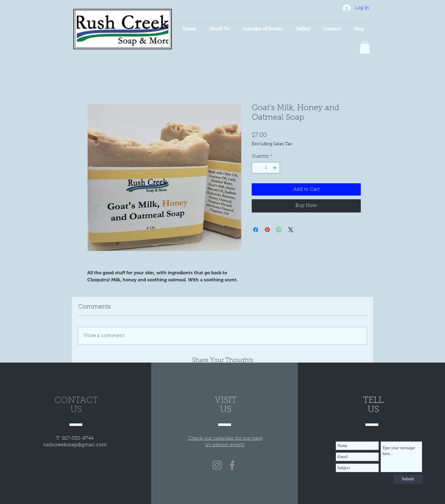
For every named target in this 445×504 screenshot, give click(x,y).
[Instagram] (217, 465)
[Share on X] (291, 230)
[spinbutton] (266, 168)
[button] (365, 47)
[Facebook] (232, 465)
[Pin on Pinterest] (267, 230)
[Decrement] (256, 168)
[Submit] (408, 479)
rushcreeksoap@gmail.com (75, 445)
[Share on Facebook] (256, 230)
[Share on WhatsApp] (279, 230)
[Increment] (275, 168)
